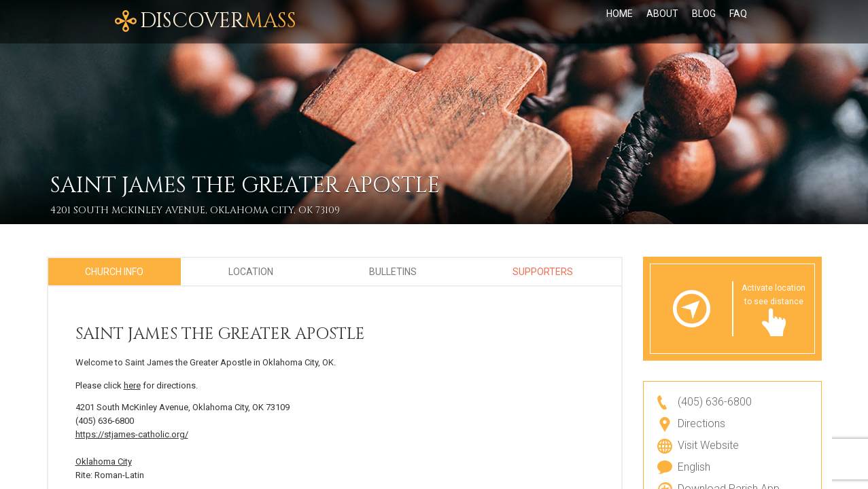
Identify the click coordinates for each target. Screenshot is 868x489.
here (132, 385)
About (662, 22)
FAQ (738, 22)
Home (620, 22)
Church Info (114, 272)
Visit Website (708, 445)
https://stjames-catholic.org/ (132, 434)
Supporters (543, 272)
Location (251, 272)
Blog (704, 22)
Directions (701, 423)
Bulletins (393, 272)
